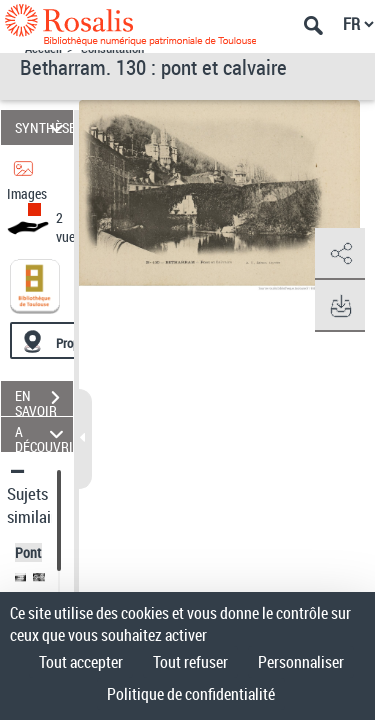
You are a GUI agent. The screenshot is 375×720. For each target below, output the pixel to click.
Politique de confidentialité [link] (191, 694)
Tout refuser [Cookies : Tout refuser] (190, 662)
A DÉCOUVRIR (44, 434)
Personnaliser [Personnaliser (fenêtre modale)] (301, 662)
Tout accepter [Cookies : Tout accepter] (81, 662)
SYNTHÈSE (44, 127)
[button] (340, 254)
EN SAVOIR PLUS (44, 400)
